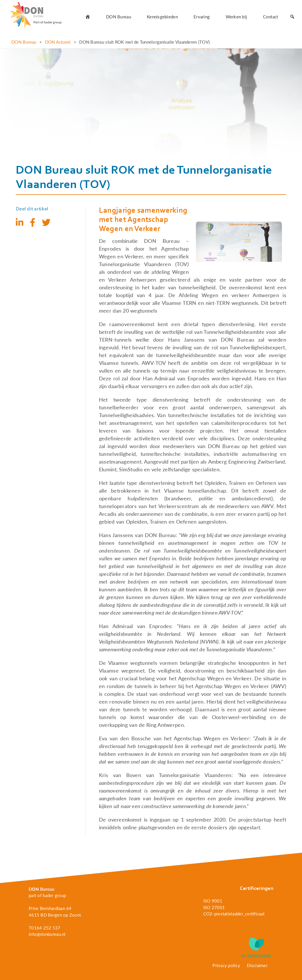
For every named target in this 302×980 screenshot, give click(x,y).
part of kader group (47, 895)
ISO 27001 (214, 907)
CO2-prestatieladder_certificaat (234, 914)
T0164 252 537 (45, 928)
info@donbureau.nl (47, 934)
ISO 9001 (213, 901)
